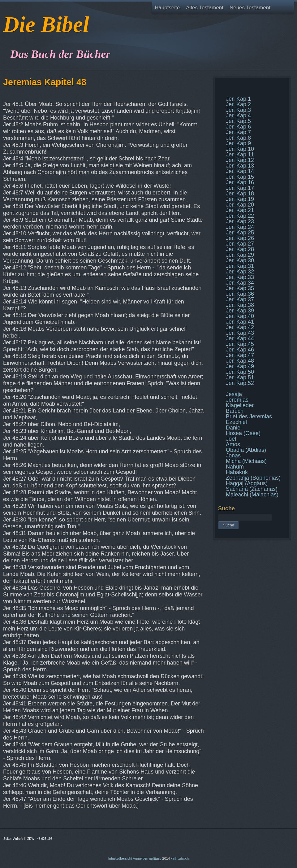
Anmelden (140, 858)
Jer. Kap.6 (238, 127)
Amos (233, 444)
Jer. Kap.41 (240, 322)
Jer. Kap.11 (240, 155)
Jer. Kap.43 (240, 333)
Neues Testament (250, 8)
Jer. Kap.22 (240, 216)
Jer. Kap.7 (238, 132)
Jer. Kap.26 (240, 238)
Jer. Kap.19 (240, 199)
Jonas (233, 456)
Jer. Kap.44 (240, 338)
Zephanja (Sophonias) (253, 478)
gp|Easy (155, 858)
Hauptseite (167, 8)
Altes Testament (205, 8)
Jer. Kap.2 (238, 104)
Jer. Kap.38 (240, 305)
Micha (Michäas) (246, 461)
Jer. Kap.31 (240, 266)
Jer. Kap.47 (240, 355)
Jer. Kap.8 (238, 138)
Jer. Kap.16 (240, 182)
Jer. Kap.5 (238, 121)
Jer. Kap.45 (240, 344)
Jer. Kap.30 (240, 260)
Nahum (235, 467)
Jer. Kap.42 (240, 327)
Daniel (234, 428)
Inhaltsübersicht (120, 858)
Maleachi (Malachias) (252, 495)
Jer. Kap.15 (240, 177)
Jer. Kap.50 (240, 372)
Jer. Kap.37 (240, 299)
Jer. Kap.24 (240, 227)
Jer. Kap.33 (240, 277)
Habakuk (237, 472)
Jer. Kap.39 (240, 311)
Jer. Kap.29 (240, 255)
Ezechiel (236, 422)
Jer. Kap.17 (240, 188)
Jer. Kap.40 (240, 316)
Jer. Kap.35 (240, 288)
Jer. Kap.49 (240, 366)
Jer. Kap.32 (240, 272)
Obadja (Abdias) (246, 450)
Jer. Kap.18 (240, 194)
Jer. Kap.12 (240, 160)
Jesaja (234, 394)
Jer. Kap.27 (240, 244)
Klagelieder (240, 405)
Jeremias (237, 400)
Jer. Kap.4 (238, 116)
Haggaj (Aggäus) (247, 483)
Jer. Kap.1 (238, 99)
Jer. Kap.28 (240, 249)
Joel (231, 439)
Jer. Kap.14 (240, 171)
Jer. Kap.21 (240, 210)
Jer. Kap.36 (240, 294)
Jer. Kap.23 (240, 221)
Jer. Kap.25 (240, 233)
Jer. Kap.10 (240, 149)
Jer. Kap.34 (240, 283)
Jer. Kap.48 (240, 361)
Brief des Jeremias (249, 417)
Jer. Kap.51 (240, 377)
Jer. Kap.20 (240, 205)
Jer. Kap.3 (238, 110)
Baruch (235, 411)
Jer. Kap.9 (238, 143)
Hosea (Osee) (243, 433)
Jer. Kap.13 (240, 166)
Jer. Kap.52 (240, 383)
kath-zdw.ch (180, 858)
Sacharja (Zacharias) (252, 489)
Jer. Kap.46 (240, 350)
